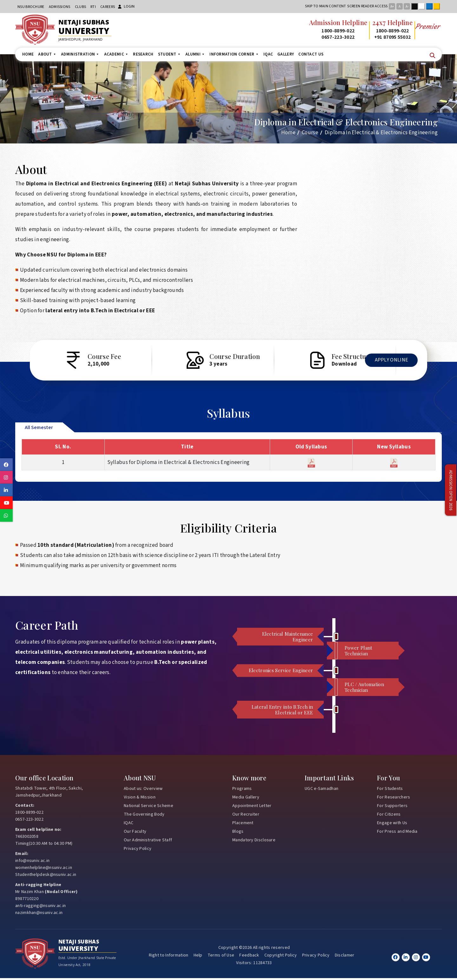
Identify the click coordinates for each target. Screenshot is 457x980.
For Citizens (389, 816)
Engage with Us (392, 824)
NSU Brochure (31, 7)
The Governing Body (144, 816)
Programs (242, 790)
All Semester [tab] (39, 429)
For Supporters (392, 807)
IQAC (268, 54)
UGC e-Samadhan (321, 790)
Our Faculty (135, 833)
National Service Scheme (149, 807)
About (47, 54)
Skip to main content (325, 6)
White (423, 6)
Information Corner (234, 54)
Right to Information (169, 957)
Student (169, 54)
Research (143, 54)
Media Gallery (246, 799)
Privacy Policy (138, 850)
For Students (390, 790)
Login (126, 7)
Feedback (249, 957)
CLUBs (81, 7)
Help (198, 957)
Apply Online (389, 364)
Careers (108, 7)
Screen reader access (367, 6)
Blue (431, 6)
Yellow (438, 6)
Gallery (286, 54)
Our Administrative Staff (148, 842)
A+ (392, 7)
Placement (243, 824)
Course (310, 133)
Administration (80, 54)
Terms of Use (221, 957)
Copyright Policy (281, 957)
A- (407, 7)
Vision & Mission (140, 799)
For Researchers (394, 799)
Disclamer (345, 957)
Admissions (60, 7)
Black (416, 6)
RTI (93, 7)
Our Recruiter (246, 816)
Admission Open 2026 (451, 490)
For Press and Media (397, 833)
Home (28, 54)
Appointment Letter (252, 807)
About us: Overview (143, 790)
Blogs (238, 833)
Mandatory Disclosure (254, 842)
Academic (116, 54)
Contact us (311, 54)
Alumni (195, 54)
